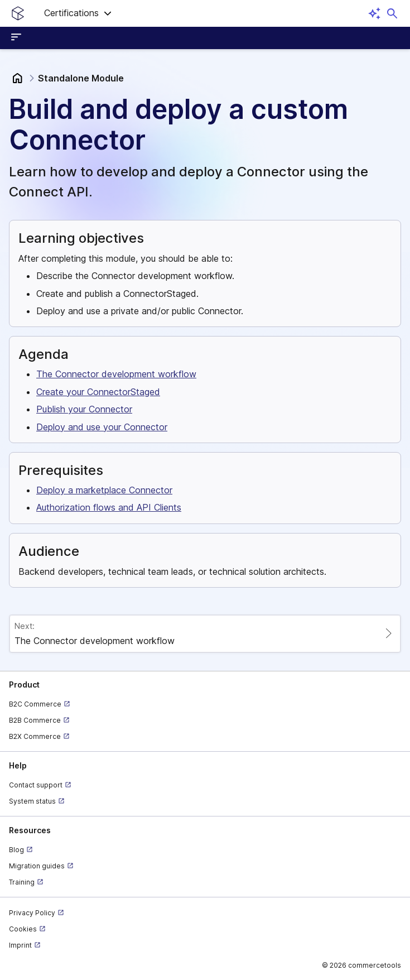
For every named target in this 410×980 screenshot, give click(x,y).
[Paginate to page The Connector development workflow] (205, 634)
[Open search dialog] (392, 13)
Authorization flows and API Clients (109, 507)
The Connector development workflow (116, 374)
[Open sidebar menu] (18, 38)
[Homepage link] (18, 13)
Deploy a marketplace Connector (104, 490)
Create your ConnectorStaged (98, 392)
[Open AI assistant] (374, 13)
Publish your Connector (84, 409)
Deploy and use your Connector (102, 427)
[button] (78, 13)
